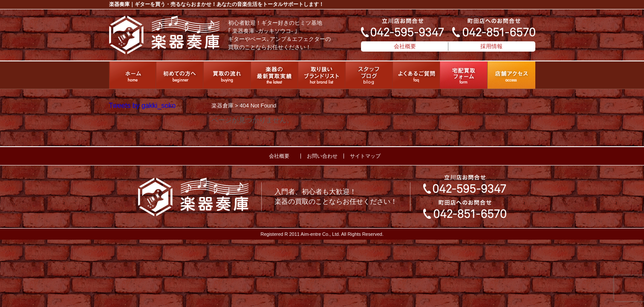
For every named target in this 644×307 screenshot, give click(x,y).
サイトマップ (365, 156)
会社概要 (405, 46)
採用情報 (491, 46)
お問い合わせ (322, 156)
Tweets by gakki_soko (143, 106)
